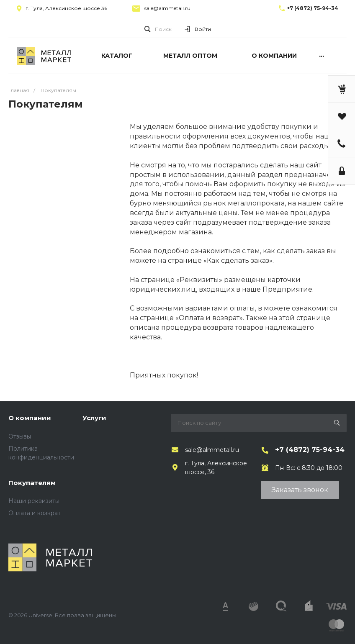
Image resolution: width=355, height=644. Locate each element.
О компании (30, 418)
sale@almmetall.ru (167, 8)
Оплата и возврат (35, 513)
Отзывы (20, 436)
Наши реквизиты (34, 501)
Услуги (94, 418)
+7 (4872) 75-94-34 (313, 8)
